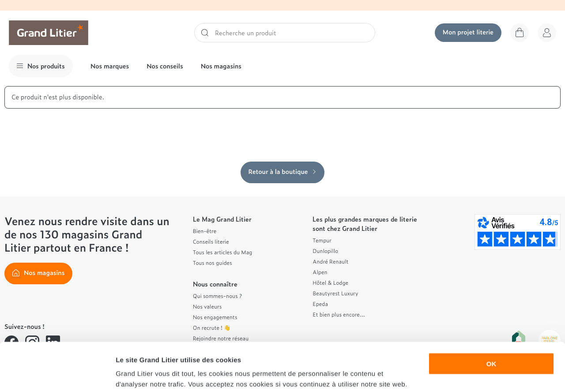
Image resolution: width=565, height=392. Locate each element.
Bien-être (205, 231)
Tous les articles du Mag (223, 252)
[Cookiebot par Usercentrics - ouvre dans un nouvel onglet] (57, 375)
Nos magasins (221, 66)
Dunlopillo (325, 251)
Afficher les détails (486, 375)
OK (492, 318)
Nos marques (110, 66)
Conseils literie (211, 241)
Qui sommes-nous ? (217, 296)
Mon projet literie (468, 32)
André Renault (330, 261)
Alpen (320, 272)
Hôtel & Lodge (330, 283)
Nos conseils (165, 66)
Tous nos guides (213, 263)
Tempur (322, 240)
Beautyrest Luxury (335, 293)
